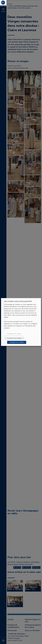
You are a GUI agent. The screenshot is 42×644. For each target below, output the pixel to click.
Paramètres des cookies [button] (14, 334)
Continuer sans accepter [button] (14, 338)
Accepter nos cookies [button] (17, 342)
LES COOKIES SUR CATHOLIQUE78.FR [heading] (18, 302)
